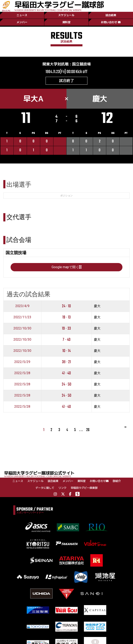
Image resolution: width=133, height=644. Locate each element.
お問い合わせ (111, 22)
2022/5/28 (22, 373)
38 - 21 (66, 362)
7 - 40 (66, 340)
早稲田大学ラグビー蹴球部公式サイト (69, 474)
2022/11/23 (22, 317)
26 (88, 430)
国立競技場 (81, 64)
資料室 (66, 22)
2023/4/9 (22, 306)
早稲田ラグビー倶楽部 (84, 488)
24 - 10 (66, 306)
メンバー (22, 22)
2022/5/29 (22, 362)
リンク (62, 488)
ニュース (22, 15)
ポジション (66, 196)
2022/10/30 (22, 328)
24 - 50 (66, 384)
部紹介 (117, 481)
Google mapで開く (66, 267)
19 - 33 (66, 329)
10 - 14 (66, 351)
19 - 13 (66, 317)
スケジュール (66, 15)
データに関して (45, 488)
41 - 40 (66, 373)
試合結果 (111, 15)
